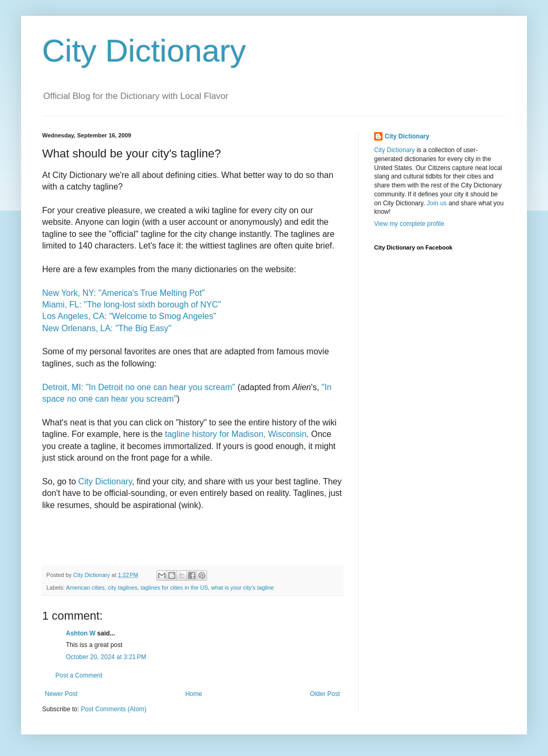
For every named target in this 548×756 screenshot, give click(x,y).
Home (194, 694)
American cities (85, 588)
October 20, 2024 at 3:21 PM (106, 657)
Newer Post (61, 694)
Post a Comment (79, 675)
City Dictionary (144, 51)
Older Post (325, 694)
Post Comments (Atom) (114, 709)
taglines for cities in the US (174, 588)
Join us (437, 203)
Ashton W (81, 633)
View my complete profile (409, 224)
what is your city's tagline (243, 588)
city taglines (122, 588)
